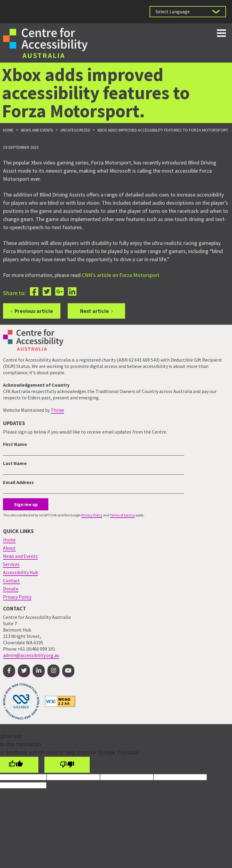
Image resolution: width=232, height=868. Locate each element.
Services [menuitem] (11, 564)
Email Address (18, 482)
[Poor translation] (67, 765)
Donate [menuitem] (11, 589)
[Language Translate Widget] (188, 12)
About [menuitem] (9, 548)
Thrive (57, 410)
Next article (94, 311)
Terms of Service (122, 515)
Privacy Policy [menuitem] (17, 597)
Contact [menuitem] (11, 580)
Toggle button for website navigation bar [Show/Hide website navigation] (221, 33)
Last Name (15, 463)
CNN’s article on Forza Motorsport (121, 275)
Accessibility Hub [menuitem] (21, 572)
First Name (15, 444)
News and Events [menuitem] (20, 556)
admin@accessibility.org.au (31, 655)
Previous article (34, 311)
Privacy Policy (92, 515)
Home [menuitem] (9, 540)
